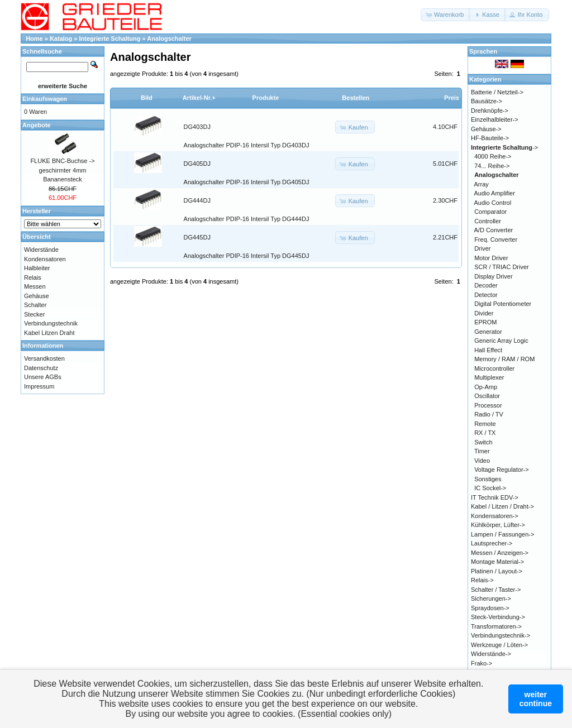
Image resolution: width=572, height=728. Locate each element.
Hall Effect (488, 350)
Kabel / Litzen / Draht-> (502, 506)
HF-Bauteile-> (490, 138)
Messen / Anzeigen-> (500, 553)
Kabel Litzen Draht (49, 333)
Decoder (486, 285)
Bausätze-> (487, 101)
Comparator (490, 212)
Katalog (61, 39)
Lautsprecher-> (492, 543)
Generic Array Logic (501, 341)
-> (504, 147)
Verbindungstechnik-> (500, 635)
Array (482, 184)
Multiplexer (489, 377)
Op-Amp (486, 387)
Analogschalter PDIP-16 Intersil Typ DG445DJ (247, 256)
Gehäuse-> (486, 129)
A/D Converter (494, 230)
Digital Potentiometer (503, 304)
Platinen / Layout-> (497, 571)
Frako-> (482, 663)
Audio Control (493, 203)
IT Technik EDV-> (495, 497)
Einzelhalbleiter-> (495, 119)
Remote (485, 424)
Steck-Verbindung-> (498, 617)
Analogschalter (169, 39)
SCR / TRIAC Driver (502, 267)
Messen (35, 286)
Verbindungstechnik (51, 323)
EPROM (485, 322)
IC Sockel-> (490, 488)
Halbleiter (37, 268)
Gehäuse (37, 296)
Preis (452, 98)
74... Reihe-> (492, 166)
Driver (482, 248)
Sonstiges (488, 479)
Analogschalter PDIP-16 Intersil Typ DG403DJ (247, 145)
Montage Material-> (497, 562)
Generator (488, 332)
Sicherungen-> (491, 598)
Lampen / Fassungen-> (502, 534)
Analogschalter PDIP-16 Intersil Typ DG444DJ (247, 219)
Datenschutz (41, 368)
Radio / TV (489, 414)
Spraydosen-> (490, 608)
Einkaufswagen (45, 99)
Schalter (35, 305)
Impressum (39, 386)
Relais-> (482, 580)
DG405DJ (197, 164)
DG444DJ (197, 200)
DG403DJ (197, 127)
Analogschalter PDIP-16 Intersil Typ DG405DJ (247, 182)
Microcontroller (494, 368)
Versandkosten (44, 358)
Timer (482, 451)
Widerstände (41, 250)
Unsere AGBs (43, 377)
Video (482, 461)
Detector (486, 295)
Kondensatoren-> (495, 516)
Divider (484, 313)
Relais (33, 277)
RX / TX (485, 433)
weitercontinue (536, 699)
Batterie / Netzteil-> (497, 92)
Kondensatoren (45, 259)
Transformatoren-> (496, 626)
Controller (488, 221)
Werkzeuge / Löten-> (499, 645)
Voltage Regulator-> (502, 470)
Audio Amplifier (495, 193)
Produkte (266, 98)
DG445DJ (197, 237)
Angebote (37, 125)
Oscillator (487, 396)
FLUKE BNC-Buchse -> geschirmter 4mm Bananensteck (62, 170)
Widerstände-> (491, 654)
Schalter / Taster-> (496, 590)
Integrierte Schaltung (110, 39)
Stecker (34, 314)
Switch (483, 442)
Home (34, 39)
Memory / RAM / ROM (504, 359)
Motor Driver (491, 258)
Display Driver (493, 276)
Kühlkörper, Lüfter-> (498, 525)
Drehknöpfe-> (490, 111)
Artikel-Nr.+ (199, 98)
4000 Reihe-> (493, 156)
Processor (488, 405)
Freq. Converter (496, 240)
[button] (445, 15)
